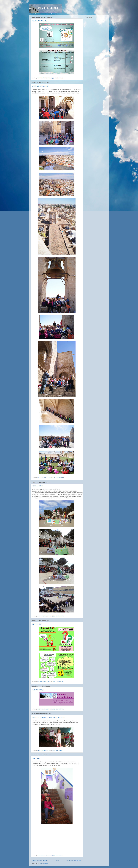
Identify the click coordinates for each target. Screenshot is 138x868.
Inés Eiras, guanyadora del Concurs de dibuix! (48, 717)
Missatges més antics (74, 860)
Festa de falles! (37, 486)
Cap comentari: (59, 78)
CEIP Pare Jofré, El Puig (43, 8)
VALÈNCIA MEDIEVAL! (40, 86)
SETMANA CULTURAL (40, 21)
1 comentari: (59, 750)
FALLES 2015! (37, 624)
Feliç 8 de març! (38, 690)
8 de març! (36, 758)
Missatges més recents (40, 860)
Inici (57, 860)
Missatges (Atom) (44, 864)
